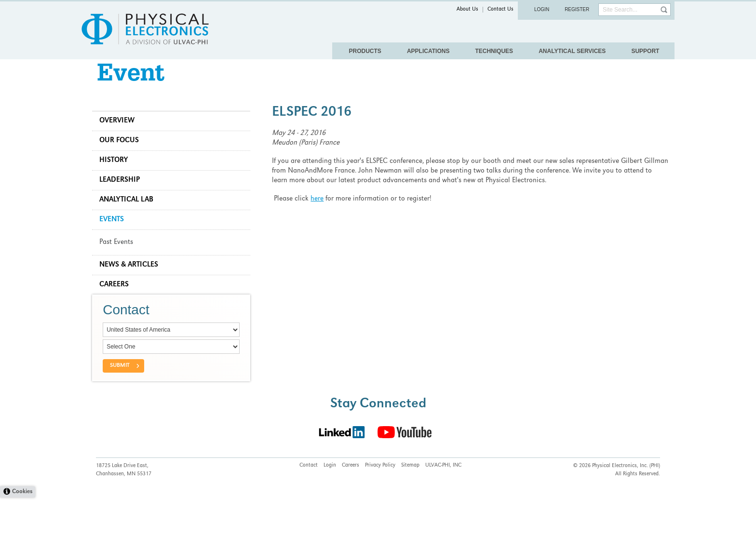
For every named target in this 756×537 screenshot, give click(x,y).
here (319, 214)
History (117, 175)
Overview (121, 136)
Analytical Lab (130, 215)
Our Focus (123, 156)
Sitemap (410, 505)
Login (542, 9)
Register (577, 9)
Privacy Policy (380, 505)
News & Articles (133, 280)
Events (115, 235)
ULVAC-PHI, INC (443, 505)
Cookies (22, 531)
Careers (118, 300)
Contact (309, 505)
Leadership (123, 195)
